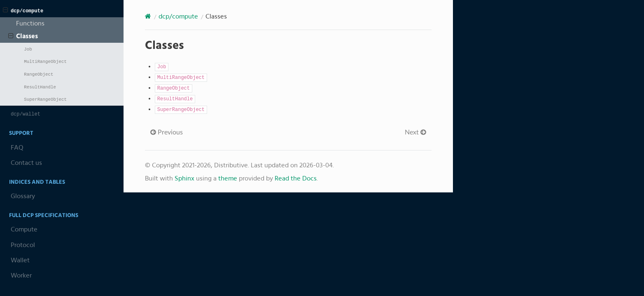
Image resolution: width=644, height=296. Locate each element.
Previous (167, 132)
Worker (21, 275)
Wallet (20, 260)
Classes (23, 36)
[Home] (148, 16)
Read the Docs (296, 178)
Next (415, 132)
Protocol (23, 245)
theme (228, 178)
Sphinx (184, 178)
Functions (30, 23)
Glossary (23, 196)
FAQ (17, 148)
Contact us (26, 163)
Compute (24, 229)
